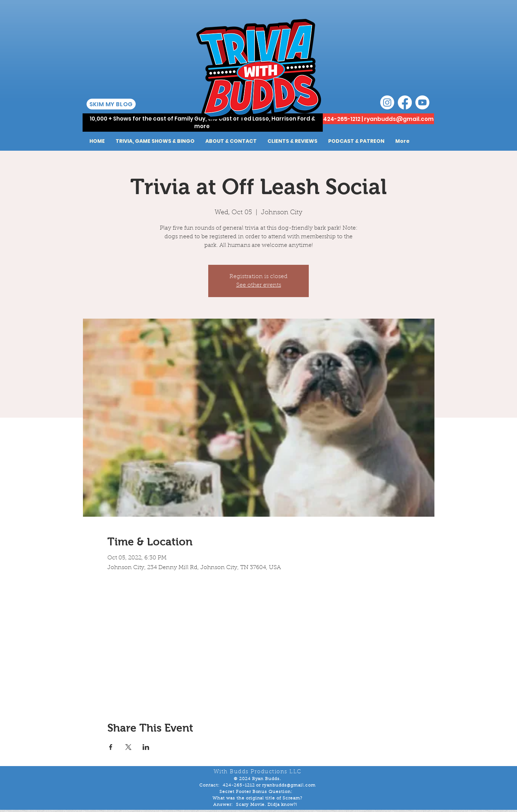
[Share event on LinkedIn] (146, 747)
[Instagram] (387, 102)
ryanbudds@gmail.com (399, 119)
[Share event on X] (128, 747)
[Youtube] (422, 102)
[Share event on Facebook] (111, 747)
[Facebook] (405, 102)
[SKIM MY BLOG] (111, 104)
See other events (259, 285)
